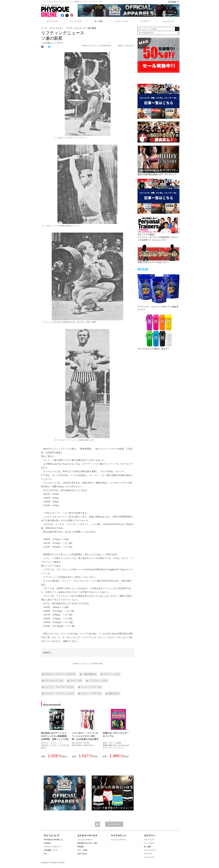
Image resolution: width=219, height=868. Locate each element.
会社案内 (47, 843)
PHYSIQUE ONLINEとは (53, 840)
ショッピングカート (118, 840)
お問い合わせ (82, 854)
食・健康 (99, 21)
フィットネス (76, 21)
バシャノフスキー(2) (91, 687)
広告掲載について (51, 850)
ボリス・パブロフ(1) (91, 693)
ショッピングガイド (85, 840)
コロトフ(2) (76, 680)
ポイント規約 (82, 850)
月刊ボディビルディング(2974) (60, 674)
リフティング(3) (111, 674)
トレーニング (53, 21)
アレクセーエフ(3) (54, 680)
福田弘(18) (114, 693)
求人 (46, 854)
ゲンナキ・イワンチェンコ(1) (59, 693)
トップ (44, 28)
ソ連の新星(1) (89, 674)
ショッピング (168, 21)
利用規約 (81, 847)
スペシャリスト (122, 21)
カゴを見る (174, 2)
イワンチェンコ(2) (98, 680)
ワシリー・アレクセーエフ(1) (59, 687)
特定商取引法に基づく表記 (87, 843)
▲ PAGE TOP (114, 824)
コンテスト (145, 21)
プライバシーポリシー (52, 847)
